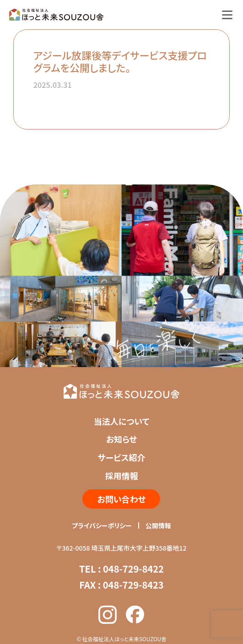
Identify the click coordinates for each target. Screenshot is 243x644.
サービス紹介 (121, 457)
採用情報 (121, 476)
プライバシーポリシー (102, 525)
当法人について (121, 421)
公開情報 (158, 525)
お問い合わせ (121, 499)
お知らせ (122, 439)
